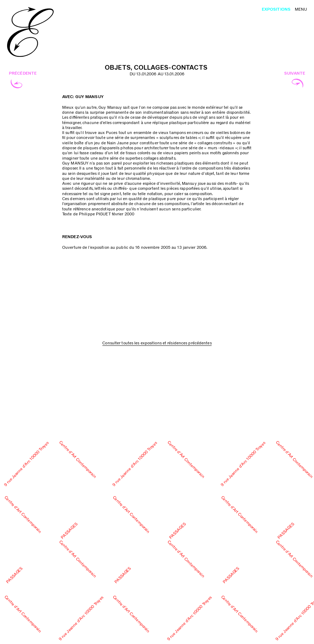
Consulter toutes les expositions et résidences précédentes (157, 343)
